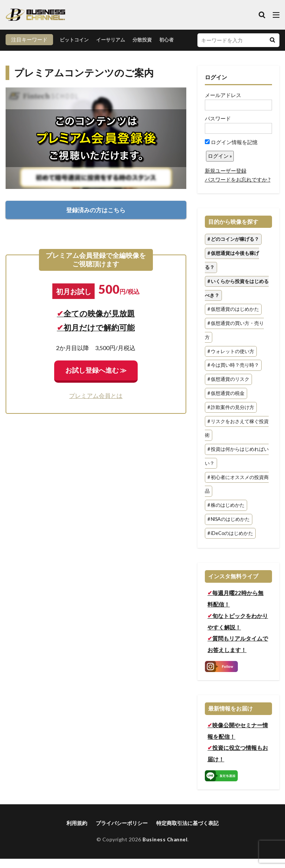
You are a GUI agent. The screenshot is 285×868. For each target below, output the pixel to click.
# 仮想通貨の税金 (226, 403)
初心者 (122, 51)
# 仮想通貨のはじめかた (233, 319)
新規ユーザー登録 (226, 180)
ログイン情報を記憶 (231, 151)
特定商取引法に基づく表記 (187, 832)
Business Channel (165, 849)
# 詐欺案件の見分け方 (231, 417)
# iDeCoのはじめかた (230, 543)
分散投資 (97, 51)
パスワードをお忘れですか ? (238, 189)
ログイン (216, 86)
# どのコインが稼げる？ (233, 249)
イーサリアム (63, 51)
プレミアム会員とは (96, 405)
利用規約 (77, 832)
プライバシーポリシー (122, 832)
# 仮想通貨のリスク (228, 389)
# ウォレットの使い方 (231, 361)
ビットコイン (25, 51)
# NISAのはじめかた (229, 528)
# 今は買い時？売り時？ (233, 375)
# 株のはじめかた (226, 515)
